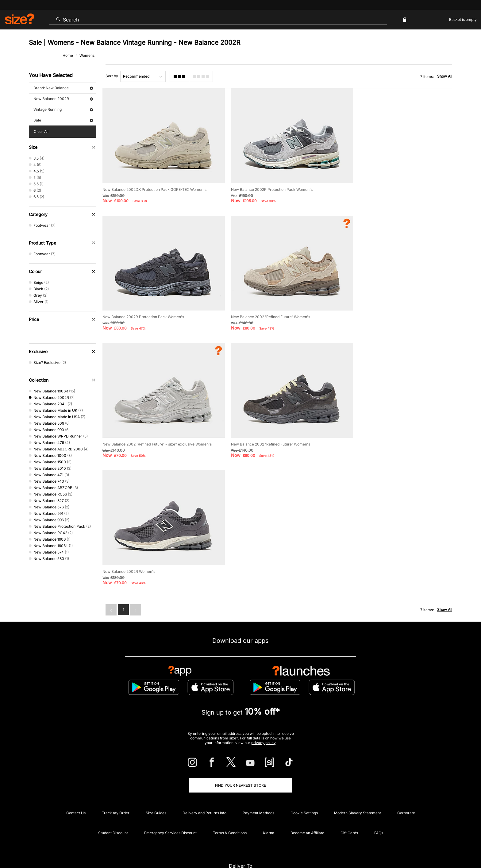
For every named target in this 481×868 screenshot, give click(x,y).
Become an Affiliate (307, 786)
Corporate (406, 766)
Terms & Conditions (230, 786)
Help (338, 845)
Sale (63, 120)
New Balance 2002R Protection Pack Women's (265, 184)
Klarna (269, 786)
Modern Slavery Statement (358, 766)
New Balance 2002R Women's (129, 428)
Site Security (425, 845)
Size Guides (156, 766)
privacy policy (263, 695)
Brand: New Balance (63, 88)
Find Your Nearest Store (240, 738)
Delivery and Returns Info (204, 766)
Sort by (112, 76)
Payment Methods (258, 766)
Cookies (388, 845)
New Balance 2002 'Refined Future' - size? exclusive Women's (279, 306)
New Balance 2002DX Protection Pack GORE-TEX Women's (154, 184)
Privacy (445, 845)
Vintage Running (63, 109)
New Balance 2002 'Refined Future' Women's (142, 306)
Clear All (41, 131)
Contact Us (76, 766)
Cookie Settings (304, 766)
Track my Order (116, 766)
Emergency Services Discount (170, 786)
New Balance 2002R (63, 99)
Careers (404, 845)
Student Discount (113, 786)
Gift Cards (349, 786)
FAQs (379, 786)
